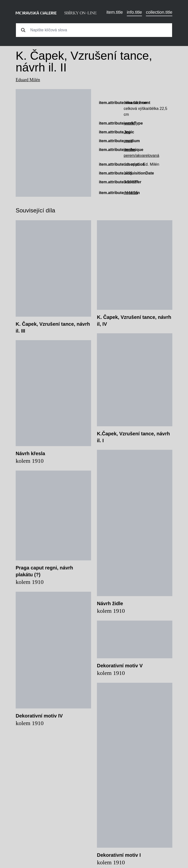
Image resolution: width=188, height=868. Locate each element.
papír (128, 141)
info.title (134, 12)
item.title (115, 12)
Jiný (127, 132)
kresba (129, 123)
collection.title (159, 12)
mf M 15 (131, 193)
